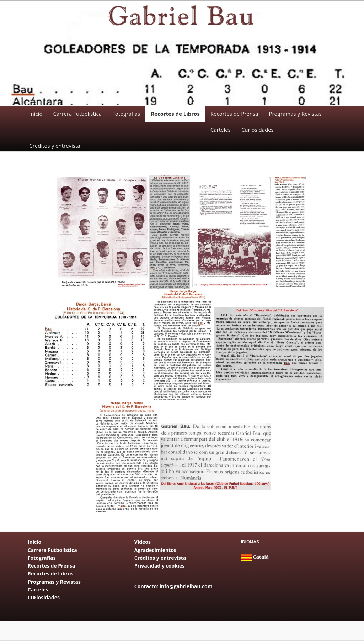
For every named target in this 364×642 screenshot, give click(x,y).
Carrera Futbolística (77, 114)
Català (255, 558)
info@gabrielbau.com (186, 588)
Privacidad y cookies (159, 567)
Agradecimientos (155, 551)
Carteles (221, 130)
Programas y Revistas (295, 114)
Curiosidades (258, 130)
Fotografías (126, 114)
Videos (143, 544)
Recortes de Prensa (234, 114)
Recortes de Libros (175, 114)
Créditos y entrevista (55, 146)
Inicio (36, 114)
